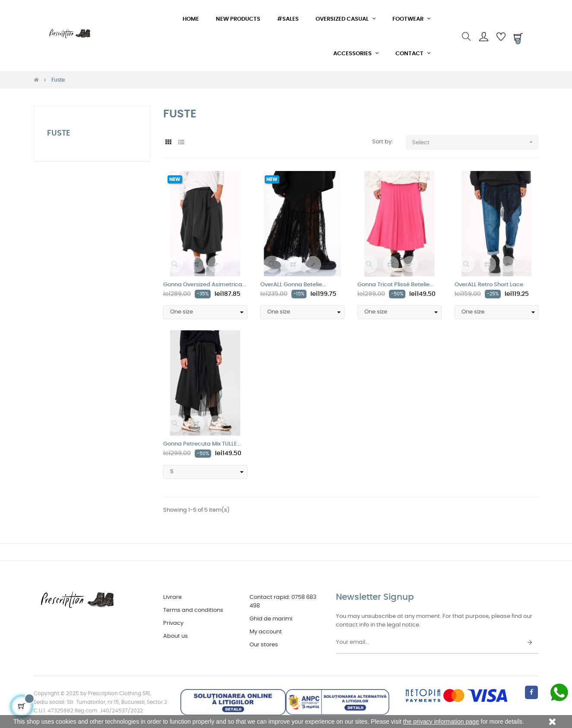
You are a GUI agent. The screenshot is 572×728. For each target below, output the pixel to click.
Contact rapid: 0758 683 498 (283, 602)
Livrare (172, 597)
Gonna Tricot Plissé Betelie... (395, 285)
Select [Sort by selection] (476, 142)
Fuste (59, 133)
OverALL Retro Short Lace (489, 285)
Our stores (264, 645)
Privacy (173, 623)
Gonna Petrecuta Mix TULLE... (202, 444)
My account (266, 632)
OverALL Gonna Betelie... (293, 285)
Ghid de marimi (271, 619)
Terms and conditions (193, 610)
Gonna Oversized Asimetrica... (205, 285)
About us (175, 636)
